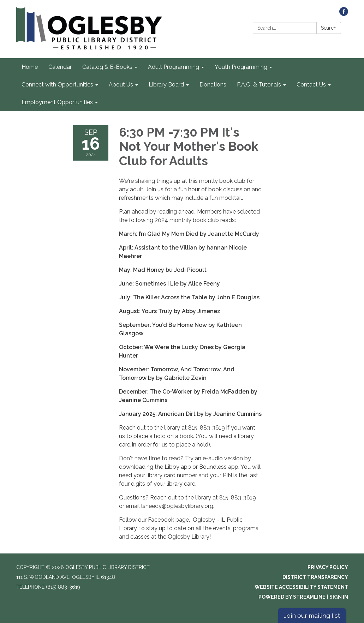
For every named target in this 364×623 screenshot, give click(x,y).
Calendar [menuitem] (60, 67)
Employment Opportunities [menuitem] (57, 102)
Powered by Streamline (292, 597)
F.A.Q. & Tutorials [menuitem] (259, 85)
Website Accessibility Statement (301, 587)
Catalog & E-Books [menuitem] (107, 67)
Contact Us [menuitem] (311, 85)
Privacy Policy (328, 567)
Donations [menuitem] (213, 85)
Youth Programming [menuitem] (241, 67)
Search (329, 28)
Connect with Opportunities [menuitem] (57, 85)
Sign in (339, 597)
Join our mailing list (312, 615)
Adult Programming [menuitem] (174, 67)
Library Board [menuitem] (166, 85)
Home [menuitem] (30, 67)
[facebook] (344, 14)
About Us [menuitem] (121, 85)
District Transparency (315, 577)
